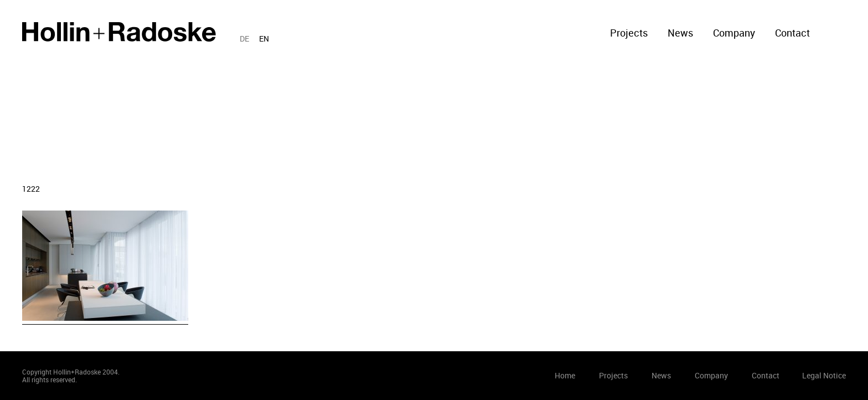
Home (119, 32)
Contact (792, 33)
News (680, 33)
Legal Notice (824, 375)
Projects (629, 33)
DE (244, 39)
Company (734, 33)
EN (264, 39)
